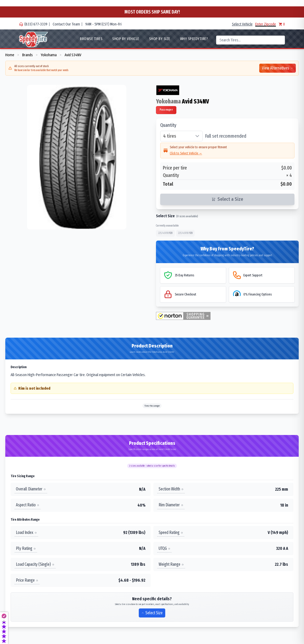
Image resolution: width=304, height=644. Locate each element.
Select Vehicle (242, 24)
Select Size (152, 613)
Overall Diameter (31, 489)
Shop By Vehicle (126, 39)
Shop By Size (160, 39)
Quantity (168, 125)
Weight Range (171, 564)
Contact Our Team (66, 24)
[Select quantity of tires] (181, 136)
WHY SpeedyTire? (194, 39)
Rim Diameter (171, 505)
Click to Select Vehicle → (186, 153)
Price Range (27, 580)
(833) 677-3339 (36, 24)
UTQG (164, 548)
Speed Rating (171, 532)
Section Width (171, 489)
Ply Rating (26, 548)
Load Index (26, 532)
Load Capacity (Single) (35, 564)
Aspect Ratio (28, 505)
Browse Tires (91, 39)
